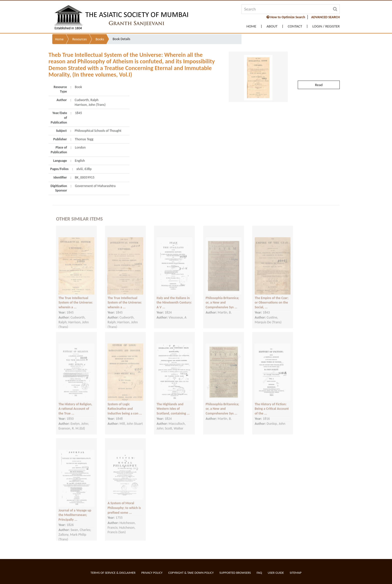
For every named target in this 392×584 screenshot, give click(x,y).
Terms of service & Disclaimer (113, 573)
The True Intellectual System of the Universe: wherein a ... (76, 298)
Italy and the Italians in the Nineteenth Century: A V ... (174, 298)
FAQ (259, 573)
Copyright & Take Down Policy (191, 573)
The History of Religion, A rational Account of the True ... (75, 404)
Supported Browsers (235, 573)
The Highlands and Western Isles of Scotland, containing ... (173, 404)
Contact (295, 26)
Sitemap (296, 573)
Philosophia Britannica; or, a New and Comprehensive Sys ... (222, 298)
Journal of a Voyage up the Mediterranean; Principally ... (75, 511)
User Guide (276, 573)
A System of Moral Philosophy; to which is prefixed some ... (124, 503)
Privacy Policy (152, 573)
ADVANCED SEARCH (325, 17)
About (272, 26)
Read (319, 75)
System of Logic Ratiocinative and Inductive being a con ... (125, 404)
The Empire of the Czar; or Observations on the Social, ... (272, 298)
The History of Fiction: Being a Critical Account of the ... (272, 404)
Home (251, 26)
